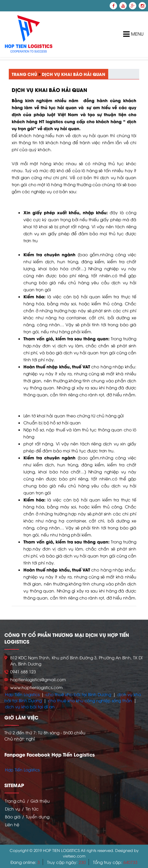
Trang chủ (24, 74)
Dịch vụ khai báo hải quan (74, 74)
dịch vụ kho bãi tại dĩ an (30, 706)
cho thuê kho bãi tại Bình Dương (78, 694)
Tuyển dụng (38, 816)
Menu (133, 34)
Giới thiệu (40, 801)
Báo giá (13, 816)
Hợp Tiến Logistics (22, 694)
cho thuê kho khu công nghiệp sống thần (90, 700)
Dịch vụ (13, 809)
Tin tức (32, 809)
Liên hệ (12, 824)
